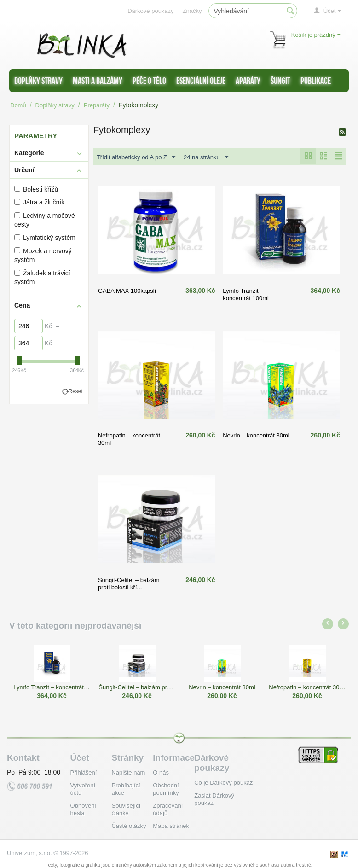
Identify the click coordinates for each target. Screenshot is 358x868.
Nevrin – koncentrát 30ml (256, 435)
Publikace (316, 81)
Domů (18, 105)
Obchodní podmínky (166, 789)
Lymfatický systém (45, 238)
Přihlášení (84, 772)
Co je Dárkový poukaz (223, 783)
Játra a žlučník (39, 202)
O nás (161, 772)
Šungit (280, 81)
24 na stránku (206, 157)
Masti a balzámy (98, 81)
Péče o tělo (149, 81)
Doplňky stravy (38, 81)
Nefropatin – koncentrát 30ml (307, 687)
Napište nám (128, 772)
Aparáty (248, 81)
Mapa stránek (171, 826)
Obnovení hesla (83, 809)
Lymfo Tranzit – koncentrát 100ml (246, 294)
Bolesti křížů (36, 189)
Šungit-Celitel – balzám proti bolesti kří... (129, 584)
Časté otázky (129, 826)
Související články (126, 809)
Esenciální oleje (201, 81)
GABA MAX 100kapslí (127, 291)
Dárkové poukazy (150, 11)
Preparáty (97, 105)
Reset (76, 391)
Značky (192, 11)
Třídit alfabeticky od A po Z (136, 157)
